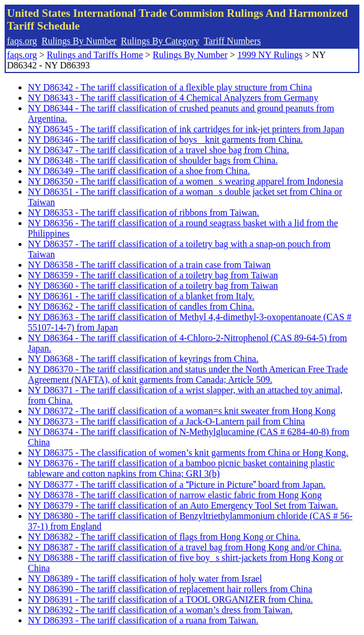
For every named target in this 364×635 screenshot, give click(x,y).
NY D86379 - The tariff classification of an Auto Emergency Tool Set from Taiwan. (183, 505)
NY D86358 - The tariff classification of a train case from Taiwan (149, 265)
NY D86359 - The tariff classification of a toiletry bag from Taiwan (153, 275)
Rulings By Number (79, 41)
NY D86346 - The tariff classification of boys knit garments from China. (165, 139)
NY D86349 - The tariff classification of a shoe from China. (139, 171)
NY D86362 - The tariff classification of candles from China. (141, 306)
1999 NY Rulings (270, 55)
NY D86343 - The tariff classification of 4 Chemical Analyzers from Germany (173, 98)
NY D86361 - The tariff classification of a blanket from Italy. (141, 296)
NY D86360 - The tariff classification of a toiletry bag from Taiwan (153, 286)
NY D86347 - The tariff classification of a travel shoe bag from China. (159, 150)
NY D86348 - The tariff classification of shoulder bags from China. (153, 160)
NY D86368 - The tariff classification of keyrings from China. (143, 359)
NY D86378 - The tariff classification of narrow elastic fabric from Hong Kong (175, 495)
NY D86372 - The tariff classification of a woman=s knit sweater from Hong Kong (182, 411)
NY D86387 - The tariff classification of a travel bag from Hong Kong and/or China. (185, 547)
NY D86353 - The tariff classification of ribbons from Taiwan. (143, 213)
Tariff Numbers (232, 41)
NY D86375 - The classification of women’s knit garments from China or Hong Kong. (188, 453)
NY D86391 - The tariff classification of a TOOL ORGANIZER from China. (170, 599)
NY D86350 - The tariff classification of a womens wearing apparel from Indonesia (185, 181)
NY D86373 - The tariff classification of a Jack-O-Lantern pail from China (166, 421)
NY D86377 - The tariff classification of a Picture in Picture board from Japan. (177, 485)
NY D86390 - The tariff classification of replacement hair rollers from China (170, 589)
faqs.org (22, 41)
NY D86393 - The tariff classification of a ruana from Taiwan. (143, 620)
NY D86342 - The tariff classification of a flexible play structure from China (170, 87)
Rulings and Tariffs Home (95, 55)
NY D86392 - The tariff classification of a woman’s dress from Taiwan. (160, 610)
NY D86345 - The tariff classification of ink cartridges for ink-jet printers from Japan (186, 129)
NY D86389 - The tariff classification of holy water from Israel (145, 578)
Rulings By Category (160, 41)
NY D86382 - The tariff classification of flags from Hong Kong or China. (164, 537)
